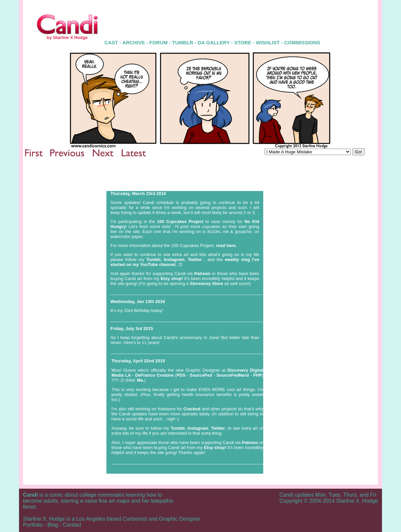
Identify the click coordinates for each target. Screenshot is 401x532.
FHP (258, 375)
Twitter (195, 259)
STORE (243, 42)
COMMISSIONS (302, 42)
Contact (72, 525)
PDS (181, 375)
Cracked (192, 409)
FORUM (158, 42)
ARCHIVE (134, 42)
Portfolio (33, 525)
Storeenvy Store (207, 283)
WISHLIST (268, 42)
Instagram (174, 259)
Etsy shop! (172, 278)
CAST (111, 42)
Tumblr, (154, 259)
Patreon (202, 273)
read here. (227, 245)
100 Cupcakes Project (180, 221)
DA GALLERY (214, 42)
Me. (141, 380)
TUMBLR (183, 42)
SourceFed (202, 375)
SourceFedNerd (233, 375)
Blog (53, 525)
